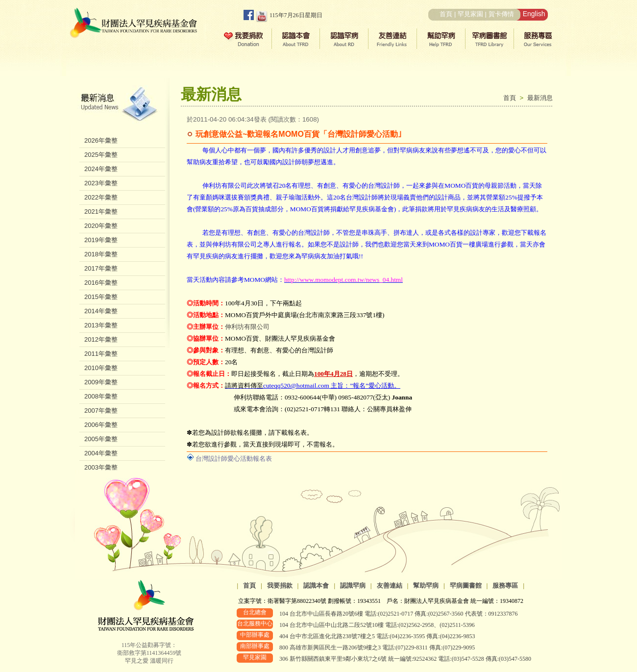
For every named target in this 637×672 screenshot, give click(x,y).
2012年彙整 (101, 339)
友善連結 (390, 585)
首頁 (446, 14)
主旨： (313, 386)
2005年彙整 (101, 439)
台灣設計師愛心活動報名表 (234, 459)
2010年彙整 (101, 368)
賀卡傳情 (501, 14)
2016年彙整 (101, 283)
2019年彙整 (101, 240)
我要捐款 (280, 585)
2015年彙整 (101, 297)
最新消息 (540, 98)
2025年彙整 (101, 155)
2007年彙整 (101, 411)
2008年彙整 (101, 396)
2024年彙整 (101, 169)
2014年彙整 (101, 311)
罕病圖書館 (466, 585)
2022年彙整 (101, 197)
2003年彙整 (101, 467)
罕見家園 (470, 14)
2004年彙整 (101, 453)
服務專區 (505, 585)
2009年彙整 (101, 382)
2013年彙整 (101, 325)
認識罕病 (353, 585)
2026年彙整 (101, 140)
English (534, 14)
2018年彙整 (101, 254)
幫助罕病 (426, 585)
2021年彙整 (101, 212)
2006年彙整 (101, 425)
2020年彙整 (101, 226)
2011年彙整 (101, 354)
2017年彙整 (101, 268)
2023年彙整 (101, 183)
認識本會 (316, 585)
